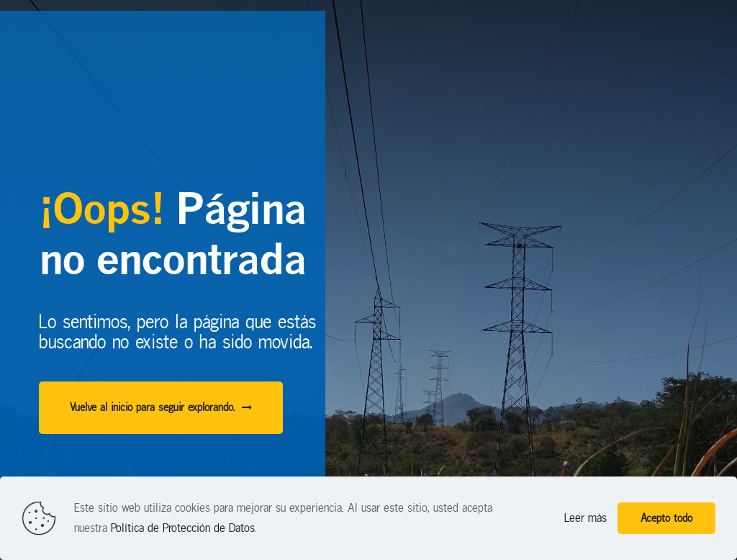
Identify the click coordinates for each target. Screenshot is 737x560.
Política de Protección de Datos (183, 528)
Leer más (585, 518)
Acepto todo (666, 518)
